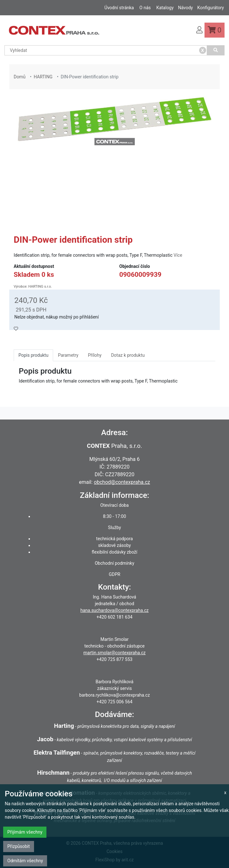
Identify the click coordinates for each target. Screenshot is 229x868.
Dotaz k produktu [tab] (128, 355)
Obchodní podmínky (114, 563)
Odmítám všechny (25, 861)
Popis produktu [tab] (33, 355)
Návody (186, 8)
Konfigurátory (211, 8)
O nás (145, 8)
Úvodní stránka (119, 8)
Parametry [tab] (68, 355)
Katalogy (165, 8)
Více (178, 255)
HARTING (43, 77)
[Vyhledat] (216, 50)
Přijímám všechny (25, 832)
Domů (20, 77)
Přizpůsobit (19, 846)
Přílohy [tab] (95, 355)
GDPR (114, 574)
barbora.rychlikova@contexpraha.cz (114, 695)
